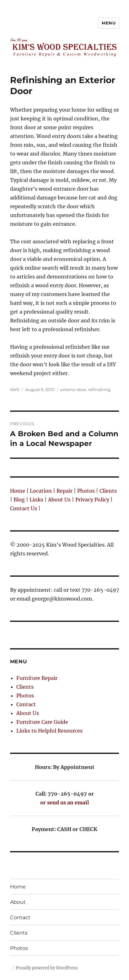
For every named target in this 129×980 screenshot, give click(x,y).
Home (18, 491)
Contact (26, 704)
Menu (109, 23)
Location (41, 491)
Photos (86, 491)
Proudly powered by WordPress (47, 968)
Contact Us (24, 508)
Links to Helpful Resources (49, 731)
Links (36, 500)
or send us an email (64, 803)
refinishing (99, 389)
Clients (108, 491)
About (18, 902)
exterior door (73, 389)
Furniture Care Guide (42, 722)
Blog (19, 500)
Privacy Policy (92, 500)
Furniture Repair (37, 678)
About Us (59, 500)
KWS (15, 389)
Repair (64, 491)
